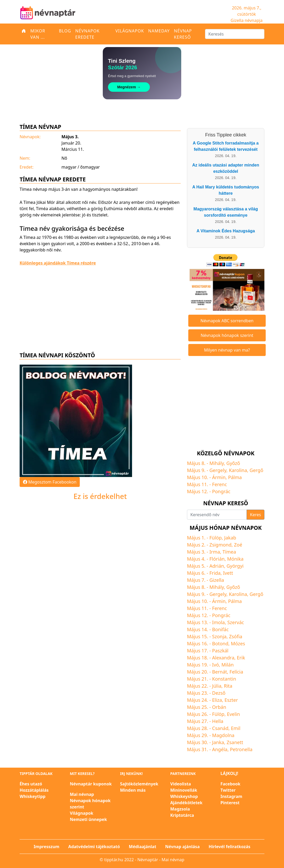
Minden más (133, 790)
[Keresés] (235, 34)
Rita (228, 686)
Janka (218, 742)
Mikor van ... (38, 34)
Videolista (181, 784)
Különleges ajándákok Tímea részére (58, 263)
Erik (241, 658)
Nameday (159, 31)
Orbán (219, 707)
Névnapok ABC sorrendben (227, 321)
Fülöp (216, 538)
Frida (215, 573)
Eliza (217, 700)
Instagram (231, 796)
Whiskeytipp (33, 796)
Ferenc (219, 484)
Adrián (217, 566)
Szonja (219, 636)
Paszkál (220, 651)
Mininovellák (184, 790)
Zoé (238, 545)
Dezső (219, 693)
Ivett (228, 573)
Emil (236, 728)
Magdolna (223, 735)
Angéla (220, 749)
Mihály (217, 463)
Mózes (238, 643)
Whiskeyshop (184, 796)
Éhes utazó (31, 784)
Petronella (241, 749)
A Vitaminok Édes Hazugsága (226, 231)
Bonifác (220, 629)
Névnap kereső (183, 34)
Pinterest (230, 803)
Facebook (230, 784)
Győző (233, 463)
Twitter (228, 790)
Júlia (217, 686)
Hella (218, 721)
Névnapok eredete (87, 34)
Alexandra (223, 658)
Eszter (231, 700)
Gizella (217, 580)
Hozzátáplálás (34, 790)
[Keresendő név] (217, 515)
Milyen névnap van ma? (227, 350)
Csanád (220, 728)
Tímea (229, 552)
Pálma (235, 477)
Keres (255, 515)
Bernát (220, 672)
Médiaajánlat (143, 847)
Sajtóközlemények (139, 784)
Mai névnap (82, 794)
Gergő (256, 470)
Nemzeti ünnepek (88, 819)
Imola (218, 622)
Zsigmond (221, 545)
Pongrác (221, 491)
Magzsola (180, 809)
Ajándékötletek (186, 803)
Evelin (234, 714)
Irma (215, 552)
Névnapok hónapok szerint (227, 335)
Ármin (219, 477)
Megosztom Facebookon (50, 482)
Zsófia (236, 636)
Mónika (235, 559)
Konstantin (224, 679)
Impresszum (47, 847)
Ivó (215, 665)
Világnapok (130, 31)
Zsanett (235, 742)
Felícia (236, 672)
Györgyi (235, 566)
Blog (65, 31)
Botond (220, 643)
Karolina (238, 470)
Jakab (230, 538)
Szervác (236, 622)
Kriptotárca (182, 815)
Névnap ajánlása (183, 847)
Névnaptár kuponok (91, 784)
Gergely (218, 470)
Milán (228, 665)
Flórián (217, 559)
